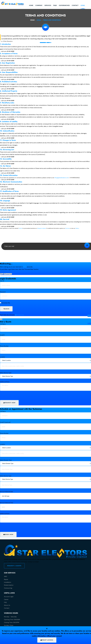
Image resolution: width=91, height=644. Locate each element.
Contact (64, 10)
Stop (2, 274)
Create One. (20, 315)
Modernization (9, 585)
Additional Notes (5, 382)
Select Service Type (6, 373)
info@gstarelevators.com (62, 178)
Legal (71, 10)
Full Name (3, 324)
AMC (6, 576)
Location (2, 357)
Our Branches (53, 10)
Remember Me (6, 303)
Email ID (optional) (5, 422)
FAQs (43, 10)
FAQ (5, 602)
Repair (6, 579)
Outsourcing (8, 588)
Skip (1, 319)
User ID (2, 281)
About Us (7, 605)
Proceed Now (8, 274)
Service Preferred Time (7, 503)
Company (27, 10)
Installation (8, 582)
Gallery (77, 228)
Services (36, 10)
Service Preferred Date (6, 492)
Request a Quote (42, 228)
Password (3, 292)
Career (6, 599)
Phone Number (4, 346)
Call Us (21, 228)
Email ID (2, 335)
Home (20, 10)
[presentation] (15, 253)
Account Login (9, 597)
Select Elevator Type (6, 460)
